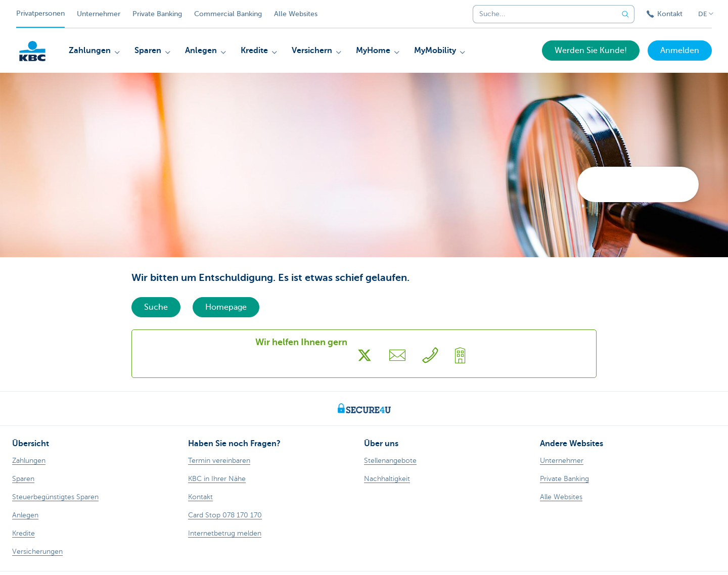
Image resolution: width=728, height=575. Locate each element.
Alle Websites (296, 14)
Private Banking (157, 14)
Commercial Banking (228, 14)
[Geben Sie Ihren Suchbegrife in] (625, 14)
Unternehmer (99, 14)
